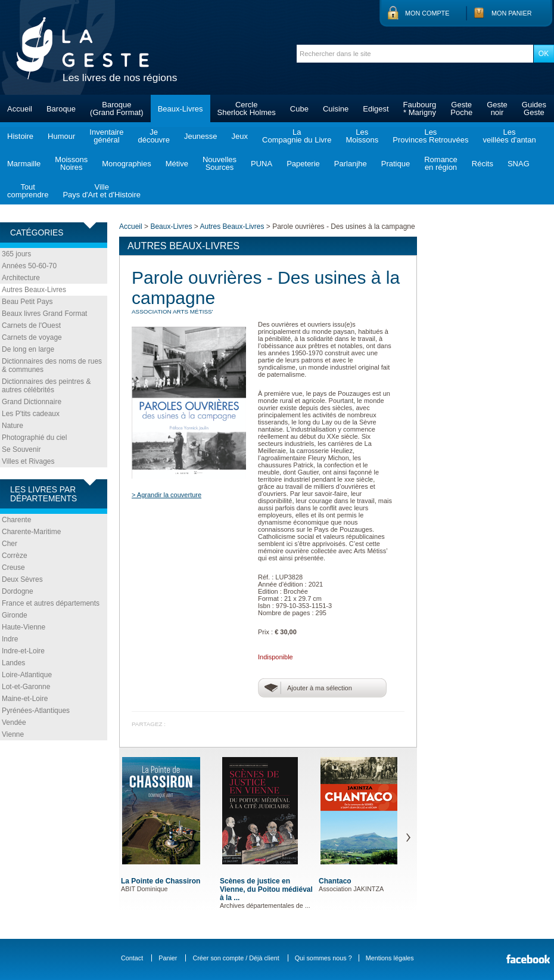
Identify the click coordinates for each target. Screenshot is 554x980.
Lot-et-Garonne (26, 687)
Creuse (13, 567)
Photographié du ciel (34, 438)
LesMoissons (362, 136)
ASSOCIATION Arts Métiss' (172, 311)
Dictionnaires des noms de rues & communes (52, 365)
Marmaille (24, 164)
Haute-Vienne (24, 627)
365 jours (16, 254)
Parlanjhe (351, 164)
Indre (10, 639)
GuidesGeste (534, 108)
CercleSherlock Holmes (247, 108)
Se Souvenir (21, 449)
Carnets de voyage (32, 337)
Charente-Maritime (31, 532)
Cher (10, 544)
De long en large (28, 349)
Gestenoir (497, 108)
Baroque (61, 109)
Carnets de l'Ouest (31, 325)
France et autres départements (51, 603)
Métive (177, 164)
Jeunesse (201, 136)
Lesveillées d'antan (509, 136)
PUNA (262, 164)
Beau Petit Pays (27, 302)
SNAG (519, 164)
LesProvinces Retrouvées (430, 136)
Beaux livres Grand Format (44, 314)
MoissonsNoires (71, 163)
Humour (61, 136)
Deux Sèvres (22, 579)
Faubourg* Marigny (420, 108)
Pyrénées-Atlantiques (36, 711)
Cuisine (336, 109)
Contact (132, 958)
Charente (16, 520)
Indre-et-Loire (23, 651)
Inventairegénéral (106, 136)
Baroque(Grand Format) (117, 108)
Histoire (20, 136)
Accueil (20, 109)
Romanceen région (441, 163)
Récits (483, 164)
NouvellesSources (220, 163)
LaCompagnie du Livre (297, 136)
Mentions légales (390, 958)
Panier (168, 958)
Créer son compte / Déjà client (236, 958)
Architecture (21, 278)
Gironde (15, 615)
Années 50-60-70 (29, 266)
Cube (299, 109)
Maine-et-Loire (25, 699)
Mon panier (512, 13)
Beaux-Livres (180, 109)
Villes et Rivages (28, 461)
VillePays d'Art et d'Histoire (102, 191)
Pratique (396, 164)
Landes (13, 663)
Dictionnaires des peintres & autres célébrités (46, 386)
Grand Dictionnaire (32, 402)
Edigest (376, 109)
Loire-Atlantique (27, 675)
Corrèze (15, 556)
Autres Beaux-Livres (34, 290)
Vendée (14, 722)
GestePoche (461, 108)
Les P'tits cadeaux (31, 414)
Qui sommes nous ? (323, 958)
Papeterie (303, 164)
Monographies (126, 164)
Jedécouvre (153, 136)
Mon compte (427, 13)
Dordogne (18, 591)
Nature (13, 426)
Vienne (13, 734)
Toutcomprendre (28, 191)
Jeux (240, 136)
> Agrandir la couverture (166, 495)
